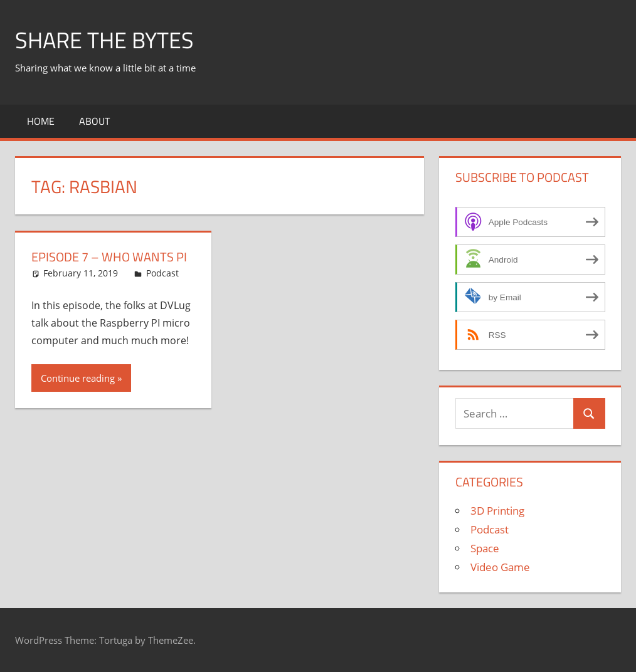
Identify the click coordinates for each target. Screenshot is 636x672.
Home (41, 121)
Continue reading (78, 378)
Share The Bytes (104, 40)
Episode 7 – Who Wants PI (109, 257)
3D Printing (497, 511)
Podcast (162, 273)
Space (485, 548)
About (94, 121)
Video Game (500, 567)
